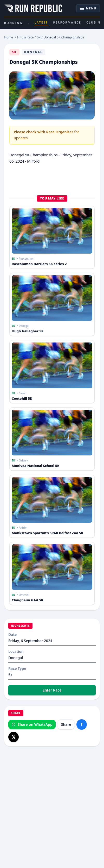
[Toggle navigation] (88, 8)
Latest (41, 23)
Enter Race (52, 690)
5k (14, 52)
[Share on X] (14, 737)
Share (66, 724)
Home (9, 37)
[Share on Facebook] (82, 724)
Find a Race (25, 37)
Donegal (33, 52)
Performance (67, 22)
